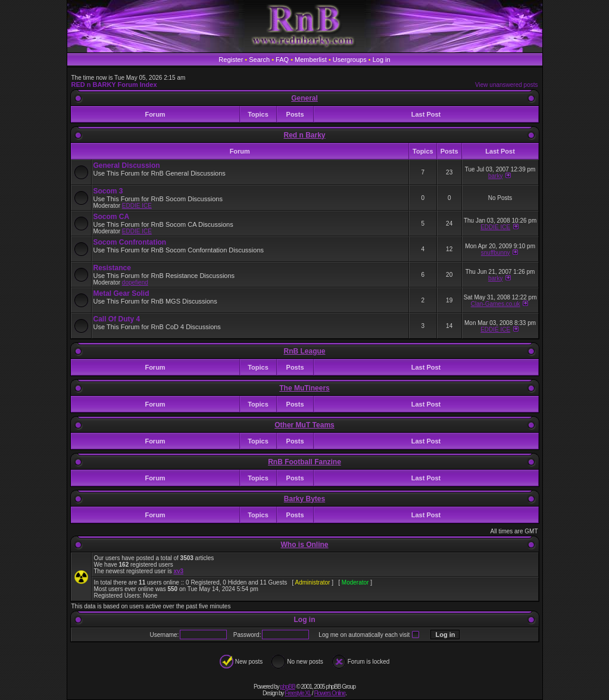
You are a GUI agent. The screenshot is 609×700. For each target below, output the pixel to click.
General (304, 98)
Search (259, 60)
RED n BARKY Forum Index (114, 85)
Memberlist (311, 60)
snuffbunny (496, 253)
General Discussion (127, 165)
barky (495, 176)
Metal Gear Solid (121, 293)
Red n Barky (304, 135)
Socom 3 (108, 191)
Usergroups (350, 60)
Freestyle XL (298, 693)
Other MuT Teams (304, 425)
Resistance (112, 268)
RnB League (304, 351)
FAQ (282, 60)
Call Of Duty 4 (117, 319)
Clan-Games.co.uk (496, 304)
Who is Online (305, 545)
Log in (382, 60)
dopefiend (135, 282)
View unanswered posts (506, 85)
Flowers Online (330, 693)
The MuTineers (304, 388)
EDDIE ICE (137, 206)
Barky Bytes (304, 499)
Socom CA (112, 217)
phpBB (288, 687)
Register (231, 60)
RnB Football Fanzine (304, 462)
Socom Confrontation (130, 242)
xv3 (178, 571)
